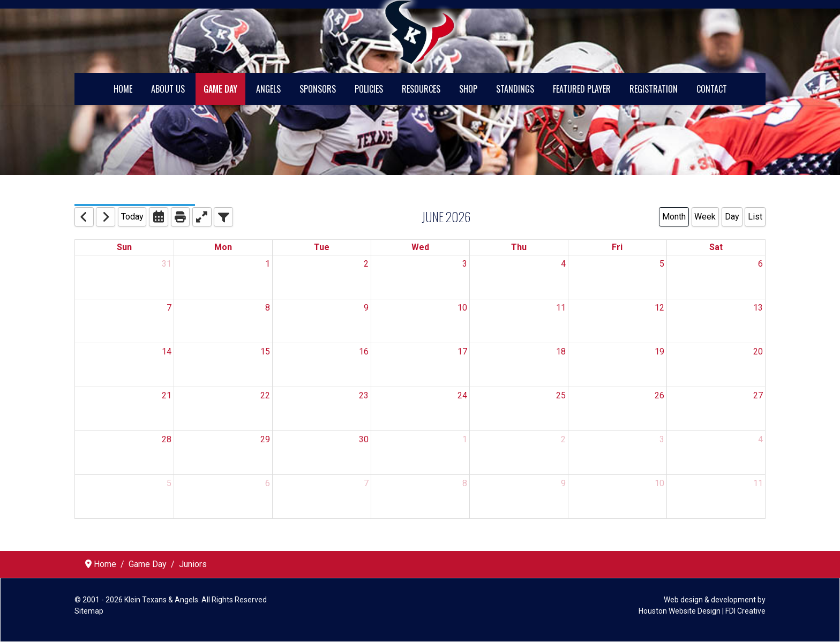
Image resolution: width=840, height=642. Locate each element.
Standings (515, 89)
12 (659, 308)
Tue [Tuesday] (322, 247)
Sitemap (89, 611)
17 (462, 352)
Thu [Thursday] (519, 247)
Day (732, 217)
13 (758, 308)
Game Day (220, 89)
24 (462, 395)
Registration (654, 89)
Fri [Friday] (617, 247)
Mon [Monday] (223, 247)
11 (561, 308)
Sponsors (318, 89)
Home (123, 89)
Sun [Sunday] (124, 247)
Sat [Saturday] (716, 247)
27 (758, 395)
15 (265, 352)
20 (758, 352)
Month (674, 217)
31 (167, 264)
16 (364, 352)
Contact (712, 89)
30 (364, 439)
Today (132, 217)
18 (561, 352)
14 (167, 352)
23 (364, 395)
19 (659, 352)
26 (659, 395)
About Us (168, 89)
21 (167, 395)
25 (561, 395)
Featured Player (582, 89)
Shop (468, 89)
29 (265, 439)
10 (462, 308)
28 (167, 439)
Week (705, 217)
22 (265, 395)
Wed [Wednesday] (420, 247)
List (755, 217)
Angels (268, 89)
